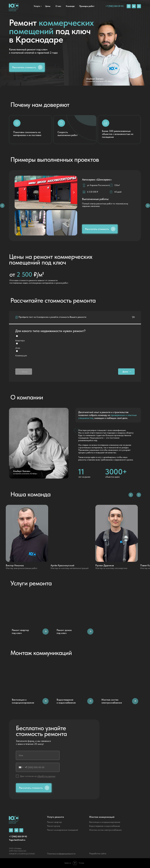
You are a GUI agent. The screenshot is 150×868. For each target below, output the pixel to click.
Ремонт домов (54, 826)
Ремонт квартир (54, 822)
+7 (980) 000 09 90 (114, 6)
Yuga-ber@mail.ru (17, 840)
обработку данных (46, 776)
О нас (58, 6)
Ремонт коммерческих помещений (63, 830)
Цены (48, 6)
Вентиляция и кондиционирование (105, 822)
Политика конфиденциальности (61, 854)
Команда (70, 6)
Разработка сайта (98, 853)
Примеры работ (87, 6)
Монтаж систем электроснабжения (105, 830)
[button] (27, 67)
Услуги (37, 6)
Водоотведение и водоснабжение (105, 826)
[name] (38, 755)
